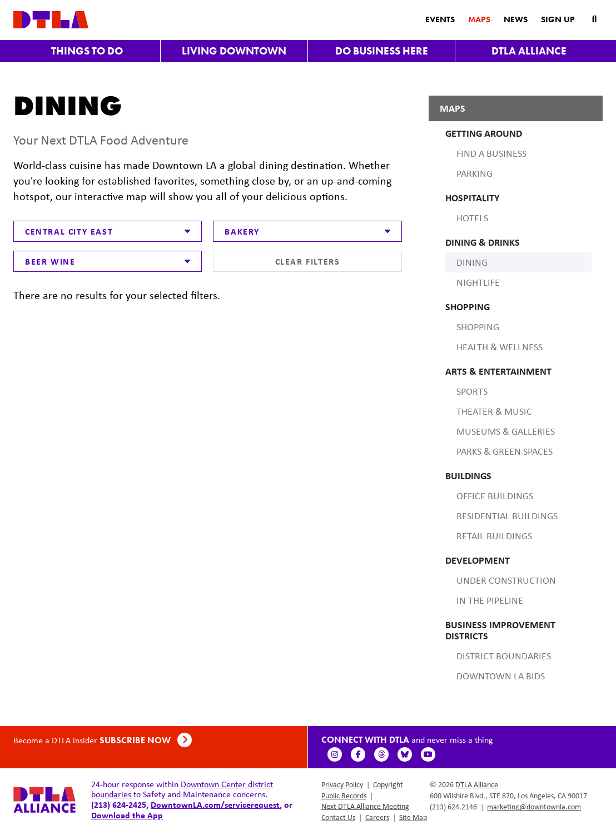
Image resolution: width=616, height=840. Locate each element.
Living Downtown (234, 51)
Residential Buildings (507, 516)
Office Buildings (495, 496)
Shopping (478, 327)
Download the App (127, 815)
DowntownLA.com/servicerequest (215, 804)
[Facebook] (359, 754)
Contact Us (338, 817)
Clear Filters (308, 261)
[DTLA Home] (51, 19)
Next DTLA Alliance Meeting (365, 806)
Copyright (388, 784)
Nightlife (478, 282)
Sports (472, 391)
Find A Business (491, 153)
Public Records (344, 796)
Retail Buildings (494, 536)
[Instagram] (335, 754)
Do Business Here (382, 51)
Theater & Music (494, 411)
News (516, 19)
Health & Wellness (500, 347)
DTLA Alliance (529, 51)
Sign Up (558, 19)
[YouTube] (429, 754)
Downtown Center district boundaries (182, 789)
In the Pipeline (490, 600)
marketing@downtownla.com (534, 807)
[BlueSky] (405, 754)
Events (440, 19)
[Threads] (382, 754)
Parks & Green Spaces (505, 451)
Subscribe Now (146, 740)
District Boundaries (504, 656)
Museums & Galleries (506, 431)
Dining (472, 262)
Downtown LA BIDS (501, 676)
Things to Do (87, 51)
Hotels (472, 218)
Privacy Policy (342, 784)
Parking (475, 173)
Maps (479, 19)
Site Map (413, 817)
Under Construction (506, 580)
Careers (377, 817)
